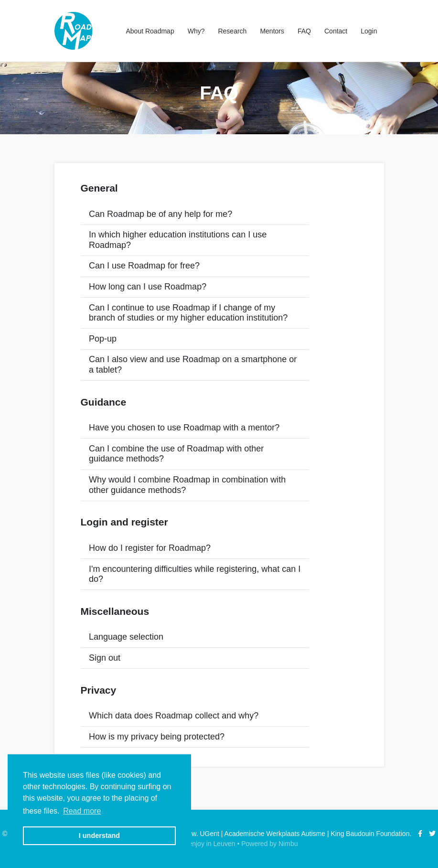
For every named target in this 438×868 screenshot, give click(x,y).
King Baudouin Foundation (370, 834)
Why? (196, 31)
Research (232, 31)
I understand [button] (99, 836)
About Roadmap (150, 31)
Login (369, 31)
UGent (209, 834)
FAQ (304, 31)
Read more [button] (82, 811)
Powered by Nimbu (269, 844)
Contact (336, 31)
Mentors (272, 31)
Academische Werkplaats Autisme (275, 834)
